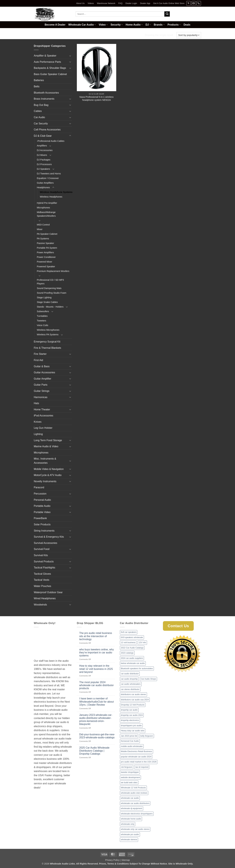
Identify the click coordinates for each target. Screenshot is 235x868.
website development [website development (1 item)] (130, 777)
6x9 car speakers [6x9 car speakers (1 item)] (129, 632)
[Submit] (167, 14)
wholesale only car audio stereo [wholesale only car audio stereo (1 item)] (135, 829)
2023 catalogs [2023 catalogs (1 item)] (127, 653)
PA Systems (43, 239)
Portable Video (42, 512)
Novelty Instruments (45, 481)
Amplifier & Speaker (45, 56)
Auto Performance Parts (47, 62)
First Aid (38, 360)
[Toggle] (70, 56)
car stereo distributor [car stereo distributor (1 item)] (130, 689)
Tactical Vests (42, 580)
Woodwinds (40, 605)
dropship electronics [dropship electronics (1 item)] (130, 720)
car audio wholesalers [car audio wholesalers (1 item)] (131, 684)
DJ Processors (44, 164)
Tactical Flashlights (44, 568)
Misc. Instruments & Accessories (45, 461)
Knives (38, 422)
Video (103, 25)
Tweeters (41, 321)
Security (117, 25)
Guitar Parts (41, 385)
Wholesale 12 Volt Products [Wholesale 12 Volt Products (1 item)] (133, 788)
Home (38, 35)
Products (174, 25)
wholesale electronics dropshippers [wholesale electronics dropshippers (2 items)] (137, 814)
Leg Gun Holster (43, 428)
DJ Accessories (45, 150)
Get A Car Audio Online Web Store (169, 3)
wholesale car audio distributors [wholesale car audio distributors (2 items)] (135, 803)
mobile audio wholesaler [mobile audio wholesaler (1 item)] (132, 746)
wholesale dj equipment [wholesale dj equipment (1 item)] (132, 808)
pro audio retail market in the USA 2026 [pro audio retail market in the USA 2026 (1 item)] (139, 762)
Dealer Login (131, 3)
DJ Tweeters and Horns (49, 174)
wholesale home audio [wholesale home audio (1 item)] (131, 819)
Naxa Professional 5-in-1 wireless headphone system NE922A (97, 98)
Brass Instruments (44, 99)
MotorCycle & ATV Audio (48, 475)
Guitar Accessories (44, 372)
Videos (91, 3)
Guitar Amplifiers (45, 183)
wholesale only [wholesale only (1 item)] (128, 824)
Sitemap (126, 860)
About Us (80, 3)
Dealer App (145, 3)
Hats (36, 403)
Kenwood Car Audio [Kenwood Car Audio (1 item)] (130, 741)
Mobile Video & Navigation (49, 469)
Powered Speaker (46, 266)
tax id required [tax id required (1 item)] (142, 767)
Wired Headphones (45, 598)
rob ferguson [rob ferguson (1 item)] (127, 767)
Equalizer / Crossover (48, 178)
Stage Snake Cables (47, 302)
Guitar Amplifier (42, 379)
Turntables (42, 316)
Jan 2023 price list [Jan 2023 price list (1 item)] (129, 736)
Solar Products (42, 524)
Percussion (40, 494)
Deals (187, 25)
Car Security (41, 124)
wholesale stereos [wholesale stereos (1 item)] (129, 839)
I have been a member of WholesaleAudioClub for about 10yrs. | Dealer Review (96, 702)
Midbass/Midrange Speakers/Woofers (46, 214)
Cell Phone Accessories (47, 130)
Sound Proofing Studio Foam (52, 293)
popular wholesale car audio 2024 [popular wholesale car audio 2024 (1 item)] (136, 757)
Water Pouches (42, 586)
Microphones (43, 208)
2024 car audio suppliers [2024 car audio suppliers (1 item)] (132, 658)
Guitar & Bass (42, 366)
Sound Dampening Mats (49, 288)
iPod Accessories (44, 416)
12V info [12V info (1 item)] (142, 642)
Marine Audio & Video (46, 446)
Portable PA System (47, 248)
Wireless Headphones (51, 197)
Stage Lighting (44, 297)
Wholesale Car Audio (82, 25)
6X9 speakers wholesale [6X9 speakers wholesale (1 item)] (132, 637)
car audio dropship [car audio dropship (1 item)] (129, 679)
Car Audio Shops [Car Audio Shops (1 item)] (148, 679)
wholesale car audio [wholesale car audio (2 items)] (130, 798)
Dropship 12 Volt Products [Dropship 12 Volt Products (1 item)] (133, 705)
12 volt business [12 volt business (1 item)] (128, 642)
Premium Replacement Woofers (53, 271)
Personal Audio (42, 500)
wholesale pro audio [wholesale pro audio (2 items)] (130, 834)
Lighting (38, 434)
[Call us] (199, 3)
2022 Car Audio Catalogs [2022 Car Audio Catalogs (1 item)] (132, 648)
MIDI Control (43, 225)
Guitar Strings (42, 391)
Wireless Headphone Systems (56, 192)
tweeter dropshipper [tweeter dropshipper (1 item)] (130, 772)
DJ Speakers (43, 169)
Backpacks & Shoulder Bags (50, 68)
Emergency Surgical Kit (47, 342)
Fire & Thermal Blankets (47, 348)
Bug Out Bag (41, 105)
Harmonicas (41, 397)
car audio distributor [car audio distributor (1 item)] (130, 674)
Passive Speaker (45, 243)
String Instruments (44, 531)
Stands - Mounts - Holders (50, 307)
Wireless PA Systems (48, 335)
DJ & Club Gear (56, 35)
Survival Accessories (46, 543)
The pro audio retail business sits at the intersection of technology (96, 636)
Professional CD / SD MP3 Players (50, 282)
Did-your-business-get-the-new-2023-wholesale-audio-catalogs (97, 736)
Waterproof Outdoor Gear (48, 592)
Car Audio (39, 117)
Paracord (39, 487)
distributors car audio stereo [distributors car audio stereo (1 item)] (133, 694)
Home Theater (42, 409)
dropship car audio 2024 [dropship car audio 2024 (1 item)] (132, 715)
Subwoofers (43, 311)
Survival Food (42, 549)
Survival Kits (41, 555)
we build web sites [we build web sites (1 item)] (129, 782)
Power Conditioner (46, 257)
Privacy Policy (112, 860)
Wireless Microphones (48, 330)
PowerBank (40, 518)
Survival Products (44, 562)
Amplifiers (42, 146)
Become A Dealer (55, 25)
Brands (159, 25)
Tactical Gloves (42, 574)
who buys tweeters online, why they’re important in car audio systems (97, 653)
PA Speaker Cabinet (47, 234)
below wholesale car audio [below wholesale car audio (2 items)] (133, 663)
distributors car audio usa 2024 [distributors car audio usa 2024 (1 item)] (135, 700)
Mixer (40, 229)
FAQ (120, 3)
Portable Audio (42, 506)
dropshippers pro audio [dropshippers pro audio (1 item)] (131, 725)
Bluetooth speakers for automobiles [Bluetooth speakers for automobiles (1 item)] (137, 668)
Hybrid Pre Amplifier (47, 203)
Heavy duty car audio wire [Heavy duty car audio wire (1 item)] (133, 731)
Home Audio (134, 25)
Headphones (79, 35)
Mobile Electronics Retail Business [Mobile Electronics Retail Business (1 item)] (136, 751)
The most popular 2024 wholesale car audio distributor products (96, 685)
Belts (37, 86)
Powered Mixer (44, 262)
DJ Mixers (42, 155)
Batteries (39, 80)
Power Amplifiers (45, 252)
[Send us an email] (194, 3)
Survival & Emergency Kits (49, 537)
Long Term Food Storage (48, 440)
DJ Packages (44, 160)
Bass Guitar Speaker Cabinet (50, 74)
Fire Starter (40, 354)
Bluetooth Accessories (46, 93)
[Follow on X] (189, 3)
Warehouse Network (106, 3)
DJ (148, 25)
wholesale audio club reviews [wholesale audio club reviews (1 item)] (134, 793)
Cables (38, 111)
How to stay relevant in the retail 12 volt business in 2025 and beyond (96, 669)
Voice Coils (42, 325)
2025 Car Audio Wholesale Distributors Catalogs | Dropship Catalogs (94, 751)
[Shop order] (189, 35)
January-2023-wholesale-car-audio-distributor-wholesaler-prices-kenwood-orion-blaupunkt (96, 720)
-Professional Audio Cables (51, 141)
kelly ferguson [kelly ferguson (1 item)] (147, 736)
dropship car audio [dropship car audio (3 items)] (129, 710)
